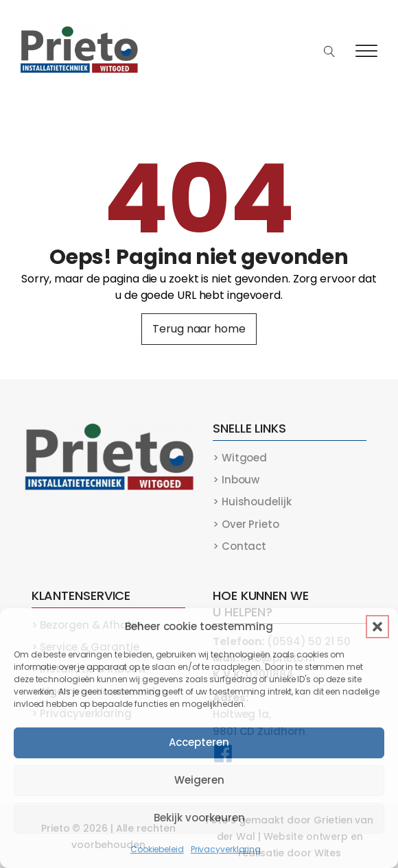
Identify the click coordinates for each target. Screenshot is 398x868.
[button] (377, 627)
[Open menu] (366, 51)
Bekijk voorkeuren (199, 818)
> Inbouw (236, 480)
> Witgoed (240, 458)
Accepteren (199, 742)
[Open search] (330, 52)
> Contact (239, 546)
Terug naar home (199, 329)
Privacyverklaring (226, 849)
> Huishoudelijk (252, 502)
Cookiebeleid (157, 849)
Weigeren (199, 780)
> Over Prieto (246, 524)
